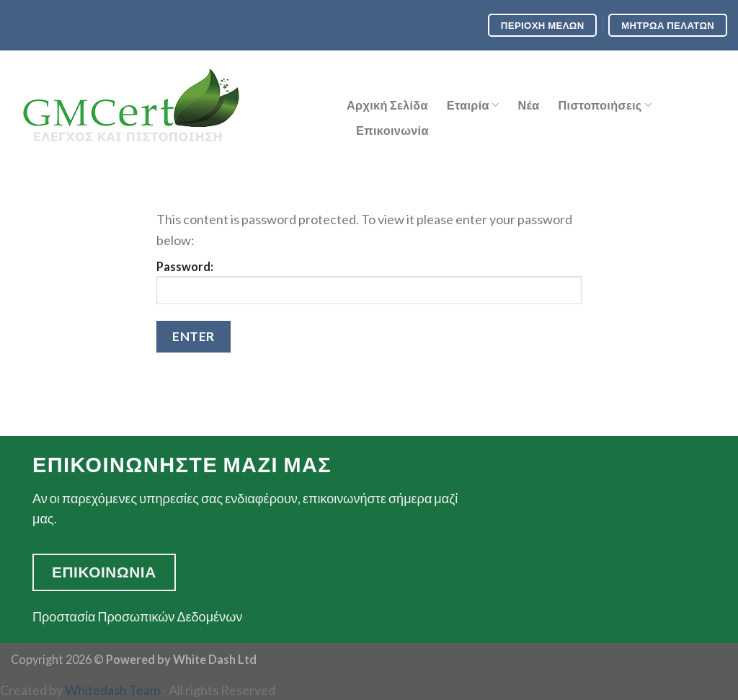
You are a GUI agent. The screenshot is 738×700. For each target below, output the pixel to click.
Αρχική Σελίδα (387, 105)
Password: (369, 282)
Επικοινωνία (392, 130)
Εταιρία (473, 105)
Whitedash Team (112, 690)
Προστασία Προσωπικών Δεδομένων (137, 616)
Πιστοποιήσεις (605, 105)
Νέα (528, 105)
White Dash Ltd (215, 659)
